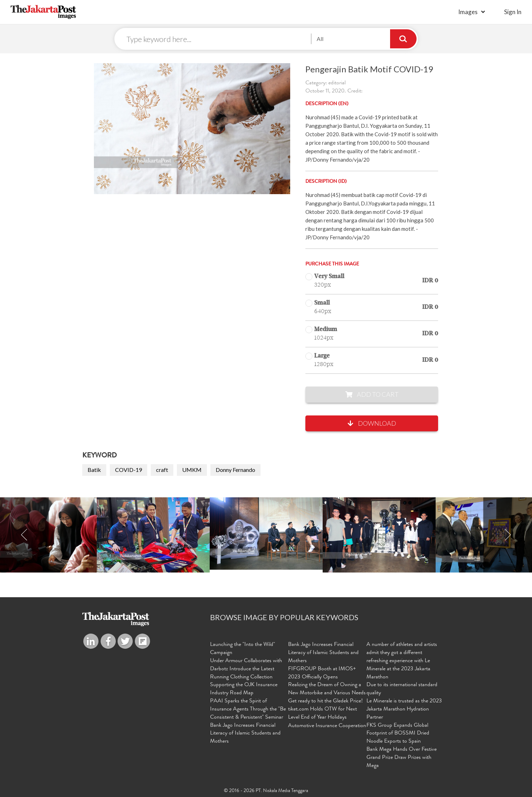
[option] (266, 534)
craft (162, 470)
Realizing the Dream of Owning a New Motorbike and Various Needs (327, 689)
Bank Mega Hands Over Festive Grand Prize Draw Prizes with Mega (402, 758)
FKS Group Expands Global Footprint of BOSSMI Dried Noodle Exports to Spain (398, 734)
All (320, 39)
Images (468, 12)
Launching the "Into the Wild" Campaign (243, 649)
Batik (94, 470)
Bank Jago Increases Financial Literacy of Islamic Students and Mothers (245, 734)
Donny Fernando (235, 470)
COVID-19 (128, 470)
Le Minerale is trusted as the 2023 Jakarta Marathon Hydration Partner (404, 709)
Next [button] (508, 535)
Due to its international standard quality (402, 689)
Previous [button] (24, 535)
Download (372, 423)
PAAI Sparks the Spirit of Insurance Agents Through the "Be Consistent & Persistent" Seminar (248, 709)
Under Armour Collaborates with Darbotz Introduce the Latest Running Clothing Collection (246, 669)
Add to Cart (372, 394)
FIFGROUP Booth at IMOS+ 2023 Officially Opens (322, 673)
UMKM (192, 470)
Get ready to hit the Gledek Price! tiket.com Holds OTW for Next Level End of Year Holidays (325, 709)
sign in (513, 12)
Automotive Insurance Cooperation (327, 726)
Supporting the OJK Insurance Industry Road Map (244, 689)
